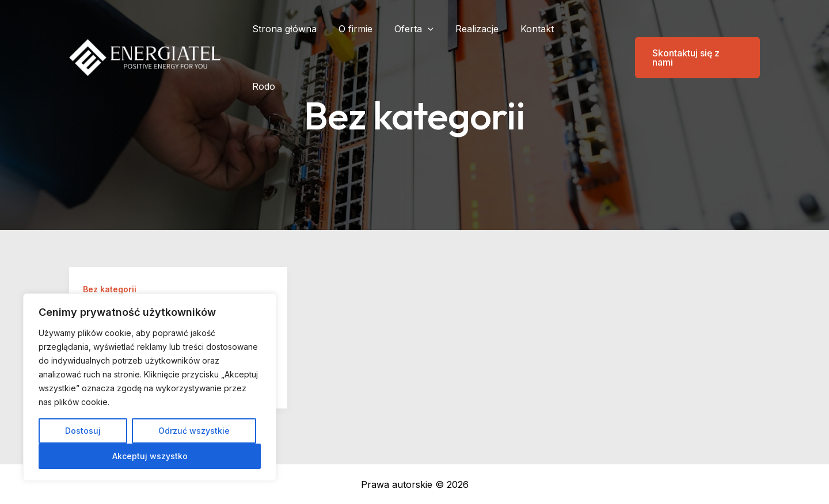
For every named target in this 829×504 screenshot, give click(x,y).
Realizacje (485, 29)
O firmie (370, 29)
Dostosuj (83, 431)
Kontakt (542, 29)
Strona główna (303, 29)
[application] (439, 29)
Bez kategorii (110, 289)
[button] (690, 29)
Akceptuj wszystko (150, 456)
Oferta (425, 29)
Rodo (588, 29)
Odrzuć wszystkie (194, 431)
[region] (150, 387)
